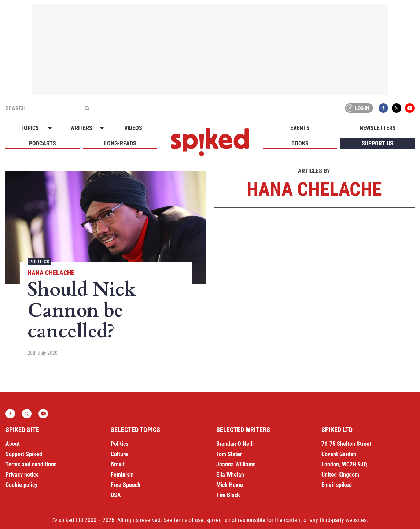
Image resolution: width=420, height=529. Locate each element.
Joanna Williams (236, 464)
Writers (81, 128)
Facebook (383, 108)
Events (300, 128)
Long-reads (120, 143)
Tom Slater (229, 454)
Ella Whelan (230, 475)
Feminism (122, 475)
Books (300, 143)
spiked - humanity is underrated (210, 142)
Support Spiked (24, 454)
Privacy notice (22, 475)
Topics (30, 128)
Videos (133, 128)
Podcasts (43, 143)
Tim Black (228, 495)
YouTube (410, 108)
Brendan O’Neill (235, 444)
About (13, 444)
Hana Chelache (51, 273)
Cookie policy (21, 485)
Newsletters (378, 128)
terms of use (189, 520)
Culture (119, 454)
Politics (39, 262)
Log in (358, 108)
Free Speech (126, 485)
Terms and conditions (31, 464)
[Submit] (87, 108)
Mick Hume (230, 485)
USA (116, 495)
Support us (377, 143)
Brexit (118, 464)
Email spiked (337, 485)
